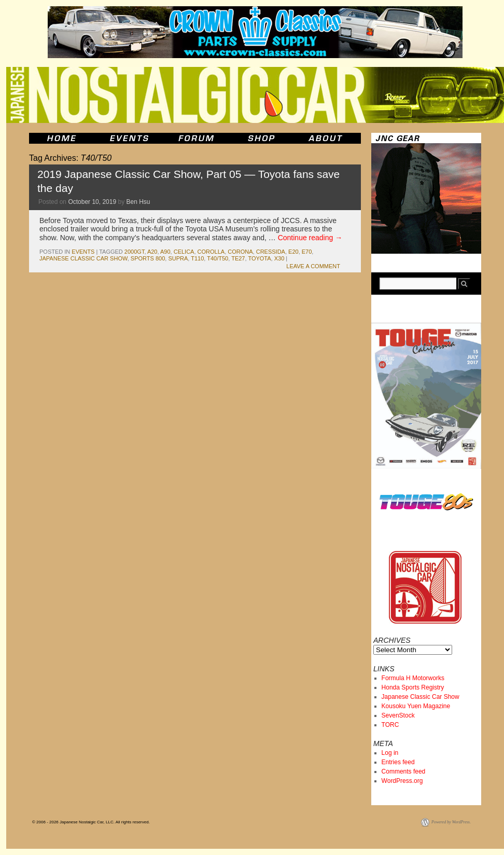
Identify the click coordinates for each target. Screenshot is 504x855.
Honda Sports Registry (413, 687)
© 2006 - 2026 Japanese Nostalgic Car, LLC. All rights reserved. (91, 822)
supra (178, 258)
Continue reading (310, 238)
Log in (390, 753)
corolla (211, 252)
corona (240, 252)
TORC (390, 725)
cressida (271, 252)
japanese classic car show (83, 258)
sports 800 (148, 258)
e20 (293, 252)
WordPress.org (402, 781)
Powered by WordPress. (451, 822)
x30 (279, 258)
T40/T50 (218, 258)
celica (184, 252)
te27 (238, 258)
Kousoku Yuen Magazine (416, 706)
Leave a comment (313, 266)
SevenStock (398, 715)
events (83, 252)
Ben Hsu (138, 202)
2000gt (135, 252)
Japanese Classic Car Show (421, 697)
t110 (197, 258)
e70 (307, 252)
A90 (165, 252)
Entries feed (398, 762)
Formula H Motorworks (413, 678)
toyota (259, 258)
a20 (152, 252)
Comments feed (404, 771)
